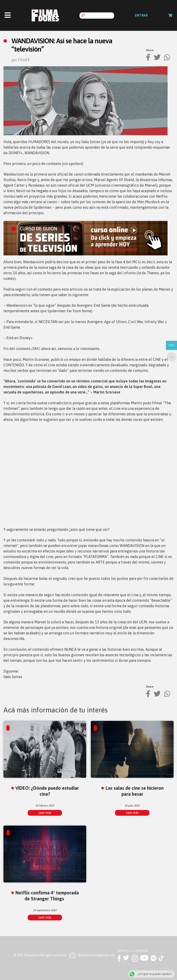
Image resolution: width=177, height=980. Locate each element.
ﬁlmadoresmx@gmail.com (96, 955)
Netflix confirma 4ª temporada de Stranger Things (47, 896)
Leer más (45, 813)
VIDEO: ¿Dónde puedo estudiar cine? (47, 791)
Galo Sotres (13, 677)
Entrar (141, 15)
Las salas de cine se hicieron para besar (135, 791)
